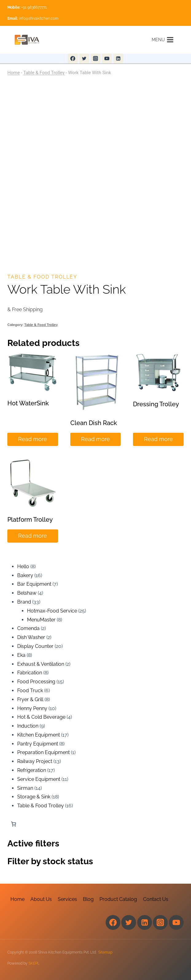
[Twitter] (84, 58)
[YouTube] (107, 58)
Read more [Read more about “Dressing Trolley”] (158, 439)
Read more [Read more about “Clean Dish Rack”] (95, 439)
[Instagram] (95, 58)
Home (14, 73)
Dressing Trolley (156, 404)
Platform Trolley (30, 520)
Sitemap (105, 952)
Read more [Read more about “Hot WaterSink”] (33, 439)
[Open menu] (163, 40)
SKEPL (34, 963)
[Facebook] (73, 58)
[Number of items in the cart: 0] (14, 824)
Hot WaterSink (28, 403)
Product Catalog (118, 899)
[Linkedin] (118, 58)
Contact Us (156, 899)
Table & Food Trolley (44, 73)
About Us (41, 899)
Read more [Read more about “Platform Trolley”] (33, 536)
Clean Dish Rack (94, 423)
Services (67, 899)
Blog (88, 899)
